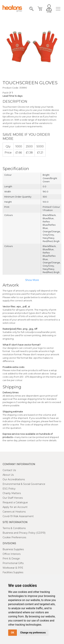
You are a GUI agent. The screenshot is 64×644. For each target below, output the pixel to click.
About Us (8, 475)
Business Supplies (13, 549)
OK (13, 633)
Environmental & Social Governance (24, 484)
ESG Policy (9, 489)
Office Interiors (12, 554)
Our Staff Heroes (13, 498)
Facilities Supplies (13, 572)
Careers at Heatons (14, 512)
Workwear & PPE (13, 568)
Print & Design (11, 559)
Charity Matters (12, 493)
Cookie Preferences (14, 537)
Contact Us (9, 470)
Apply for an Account (15, 507)
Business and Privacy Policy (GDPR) (24, 533)
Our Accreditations (14, 479)
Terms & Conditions (14, 528)
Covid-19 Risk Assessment (18, 516)
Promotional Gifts (13, 563)
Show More (32, 280)
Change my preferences (33, 633)
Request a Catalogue (15, 502)
